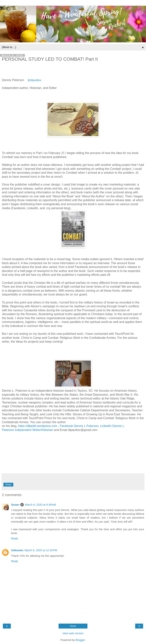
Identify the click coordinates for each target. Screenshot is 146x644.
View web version (73, 633)
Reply (15, 538)
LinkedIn (106, 426)
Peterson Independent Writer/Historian (27, 430)
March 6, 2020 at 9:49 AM (40, 505)
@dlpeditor (35, 80)
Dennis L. (119, 426)
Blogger (80, 640)
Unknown (17, 550)
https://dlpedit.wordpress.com (38, 426)
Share (8, 485)
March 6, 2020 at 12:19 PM (41, 550)
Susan (15, 505)
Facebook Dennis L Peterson (79, 426)
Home (73, 626)
